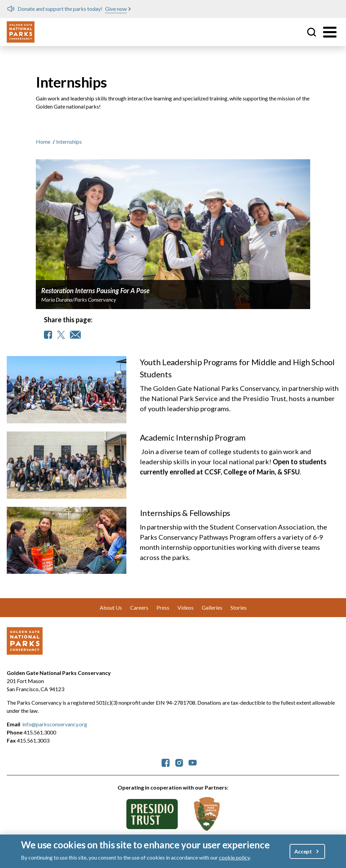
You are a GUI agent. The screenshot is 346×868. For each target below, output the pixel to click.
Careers (139, 607)
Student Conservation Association (262, 527)
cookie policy (234, 857)
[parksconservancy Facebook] (166, 762)
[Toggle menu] (330, 32)
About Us (111, 607)
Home (43, 142)
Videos (186, 607)
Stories (239, 607)
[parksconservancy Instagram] (179, 762)
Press (163, 607)
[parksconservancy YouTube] (193, 762)
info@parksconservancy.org (55, 724)
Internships (69, 142)
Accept (303, 851)
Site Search (312, 32)
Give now (116, 9)
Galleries (212, 607)
